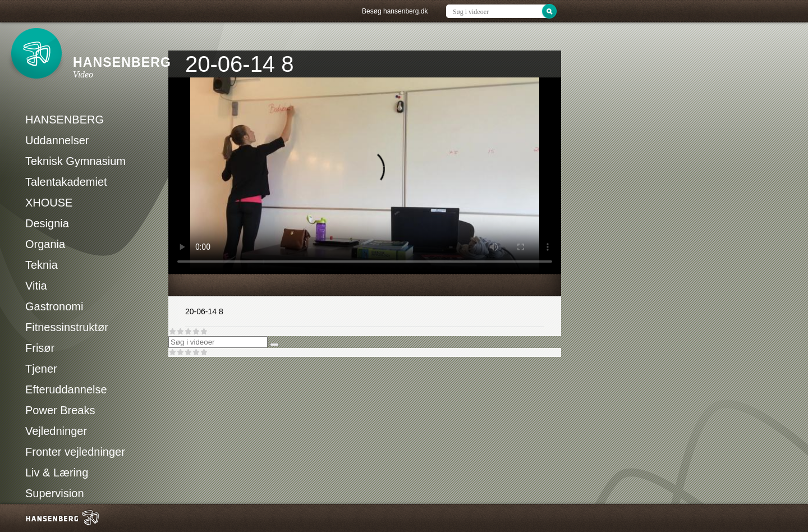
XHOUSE (49, 203)
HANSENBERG (65, 120)
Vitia (36, 286)
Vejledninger (56, 431)
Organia (45, 244)
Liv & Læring (57, 473)
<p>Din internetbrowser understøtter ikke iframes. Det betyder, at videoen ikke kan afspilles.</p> (365, 176)
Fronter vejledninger (75, 452)
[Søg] (274, 345)
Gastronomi (54, 306)
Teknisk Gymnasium (75, 161)
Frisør (40, 348)
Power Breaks (60, 410)
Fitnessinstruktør (67, 327)
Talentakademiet (66, 182)
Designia (47, 223)
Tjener (41, 369)
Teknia (42, 265)
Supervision (55, 493)
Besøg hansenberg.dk (395, 11)
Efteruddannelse (66, 389)
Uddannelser (57, 140)
